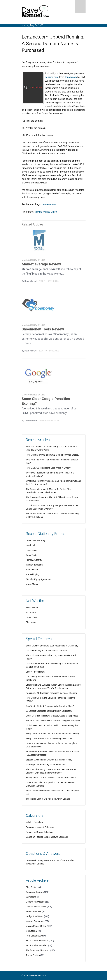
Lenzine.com (52, 77)
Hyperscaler (32, 550)
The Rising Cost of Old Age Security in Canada (48, 799)
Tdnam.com (71, 77)
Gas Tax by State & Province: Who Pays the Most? (50, 706)
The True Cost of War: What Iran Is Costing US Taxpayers (53, 721)
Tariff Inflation (32, 570)
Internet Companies (35, 921)
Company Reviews (35, 892)
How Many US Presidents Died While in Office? (48, 468)
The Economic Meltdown (38, 950)
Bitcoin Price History (35, 672)
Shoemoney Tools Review (43, 330)
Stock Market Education (37, 941)
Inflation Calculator (35, 822)
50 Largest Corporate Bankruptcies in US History (49, 711)
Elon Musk (31, 622)
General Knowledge (35, 902)
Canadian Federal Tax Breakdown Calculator (47, 837)
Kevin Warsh (32, 608)
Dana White (31, 617)
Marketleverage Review (41, 265)
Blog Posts (31, 887)
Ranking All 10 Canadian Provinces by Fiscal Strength (51, 693)
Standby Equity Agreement (39, 579)
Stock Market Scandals (37, 945)
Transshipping (32, 574)
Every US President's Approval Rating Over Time (49, 738)
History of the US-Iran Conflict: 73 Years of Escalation (51, 778)
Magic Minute (32, 584)
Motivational (32, 931)
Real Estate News (34, 936)
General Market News (36, 907)
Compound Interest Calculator (40, 827)
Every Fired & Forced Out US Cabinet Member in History (53, 734)
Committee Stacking (35, 540)
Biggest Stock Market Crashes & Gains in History (49, 760)
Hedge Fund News (35, 916)
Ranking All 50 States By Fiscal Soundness (46, 765)
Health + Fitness (34, 911)
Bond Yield (31, 545)
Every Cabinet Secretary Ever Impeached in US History (52, 646)
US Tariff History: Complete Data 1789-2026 (47, 651)
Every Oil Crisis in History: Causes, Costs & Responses (52, 716)
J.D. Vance (31, 612)
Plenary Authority (34, 560)
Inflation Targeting (34, 565)
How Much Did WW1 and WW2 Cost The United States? (53, 455)
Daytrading (31, 897)
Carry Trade (32, 555)
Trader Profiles (33, 955)
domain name (49, 204)
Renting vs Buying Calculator (40, 832)
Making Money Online (46, 212)
